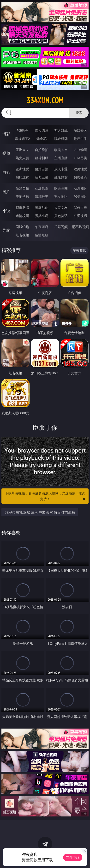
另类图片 (80, 196)
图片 (6, 192)
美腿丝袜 (22, 196)
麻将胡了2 (22, 139)
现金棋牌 (61, 139)
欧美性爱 (80, 169)
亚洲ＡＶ (22, 150)
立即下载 (73, 857)
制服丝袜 (22, 177)
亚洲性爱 (22, 169)
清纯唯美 (42, 196)
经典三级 (42, 177)
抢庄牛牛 (80, 139)
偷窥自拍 (22, 188)
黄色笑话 (61, 216)
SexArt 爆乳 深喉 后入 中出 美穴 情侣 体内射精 (40, 512)
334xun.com (45, 100)
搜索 (79, 113)
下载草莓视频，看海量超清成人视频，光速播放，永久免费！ (46, 496)
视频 (6, 153)
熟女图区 (61, 196)
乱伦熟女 (61, 177)
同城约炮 (22, 227)
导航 (6, 230)
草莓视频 (61, 227)
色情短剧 (42, 235)
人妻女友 (61, 207)
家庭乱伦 (42, 207)
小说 (6, 211)
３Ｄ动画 (80, 150)
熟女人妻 (22, 158)
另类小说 (42, 216)
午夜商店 (42, 227)
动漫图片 (80, 188)
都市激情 (22, 207)
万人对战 (61, 130)
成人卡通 (61, 169)
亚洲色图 (42, 188)
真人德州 (42, 130)
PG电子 (22, 130)
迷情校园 (22, 216)
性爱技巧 (80, 216)
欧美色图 (61, 188)
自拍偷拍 (42, 150)
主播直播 (61, 158)
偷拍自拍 (42, 169)
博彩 (6, 134)
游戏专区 (80, 130)
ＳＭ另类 (80, 158)
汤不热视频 (80, 227)
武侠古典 (80, 207)
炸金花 (42, 139)
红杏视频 (22, 235)
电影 (6, 172)
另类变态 (80, 177)
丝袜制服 (42, 158)
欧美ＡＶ (61, 150)
